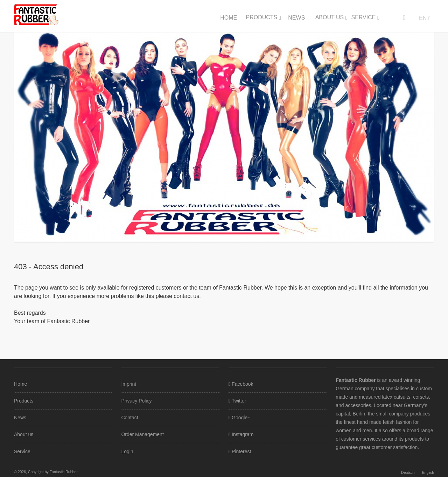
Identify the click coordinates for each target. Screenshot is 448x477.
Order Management (142, 434)
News (296, 18)
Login (127, 451)
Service (363, 17)
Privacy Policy (136, 401)
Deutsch (408, 472)
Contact (129, 418)
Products (261, 17)
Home (229, 18)
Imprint (129, 384)
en (423, 18)
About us (330, 17)
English (428, 472)
